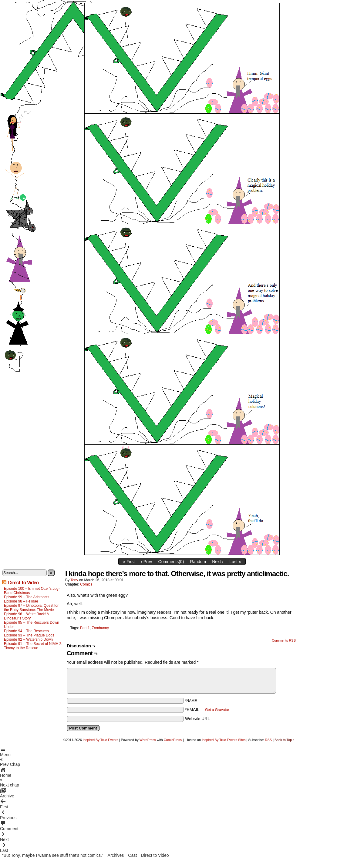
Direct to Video (155, 855)
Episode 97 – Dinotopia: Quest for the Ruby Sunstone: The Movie (31, 608)
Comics (86, 584)
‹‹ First (129, 562)
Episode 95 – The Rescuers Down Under (32, 625)
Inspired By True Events (101, 740)
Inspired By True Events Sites (224, 740)
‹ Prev (146, 562)
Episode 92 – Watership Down (28, 639)
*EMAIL (207, 709)
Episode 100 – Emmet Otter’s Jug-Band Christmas (32, 591)
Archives (116, 855)
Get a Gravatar (217, 710)
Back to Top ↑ (285, 740)
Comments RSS (284, 640)
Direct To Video (23, 583)
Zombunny (100, 628)
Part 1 (85, 628)
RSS (268, 740)
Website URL (197, 719)
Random (198, 562)
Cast (132, 855)
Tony (74, 580)
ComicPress (173, 740)
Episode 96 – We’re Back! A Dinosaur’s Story (26, 616)
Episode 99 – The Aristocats (27, 597)
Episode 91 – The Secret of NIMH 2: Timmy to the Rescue (33, 646)
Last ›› (236, 562)
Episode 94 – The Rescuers (26, 631)
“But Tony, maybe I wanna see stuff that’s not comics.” (53, 855)
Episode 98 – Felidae (21, 601)
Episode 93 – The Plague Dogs (29, 635)
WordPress (148, 740)
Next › (218, 562)
